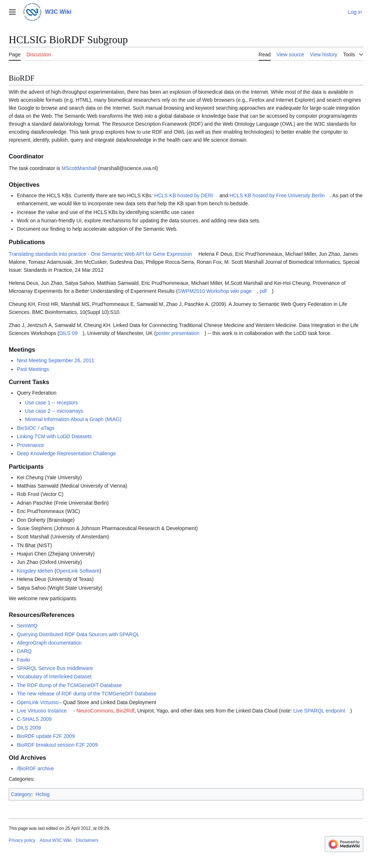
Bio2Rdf (125, 711)
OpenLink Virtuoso (38, 702)
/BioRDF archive (35, 768)
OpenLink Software (78, 571)
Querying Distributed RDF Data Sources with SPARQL (78, 634)
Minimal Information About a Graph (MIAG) (73, 419)
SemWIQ (27, 626)
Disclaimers (87, 840)
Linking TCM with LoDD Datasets (54, 436)
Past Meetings (33, 369)
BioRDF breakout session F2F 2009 (57, 745)
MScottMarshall (79, 168)
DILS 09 (68, 333)
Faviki (23, 660)
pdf (263, 291)
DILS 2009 (29, 728)
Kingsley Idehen (35, 571)
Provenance (30, 445)
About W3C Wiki (55, 840)
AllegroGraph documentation (49, 643)
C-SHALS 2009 (34, 719)
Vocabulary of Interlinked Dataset (54, 677)
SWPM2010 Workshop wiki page (215, 291)
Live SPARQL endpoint (319, 711)
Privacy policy (22, 840)
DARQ (24, 651)
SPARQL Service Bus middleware (55, 668)
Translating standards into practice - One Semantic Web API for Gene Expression (100, 254)
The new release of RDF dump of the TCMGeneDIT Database (86, 694)
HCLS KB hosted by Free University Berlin (277, 195)
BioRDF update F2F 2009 (46, 736)
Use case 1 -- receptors (52, 403)
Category (21, 794)
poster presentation (178, 333)
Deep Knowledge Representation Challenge (66, 453)
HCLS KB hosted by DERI (184, 195)
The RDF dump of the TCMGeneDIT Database (69, 685)
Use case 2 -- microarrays (54, 411)
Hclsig (43, 794)
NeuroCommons (95, 711)
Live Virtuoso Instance (42, 711)
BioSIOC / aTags (36, 428)
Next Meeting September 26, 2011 (55, 360)
